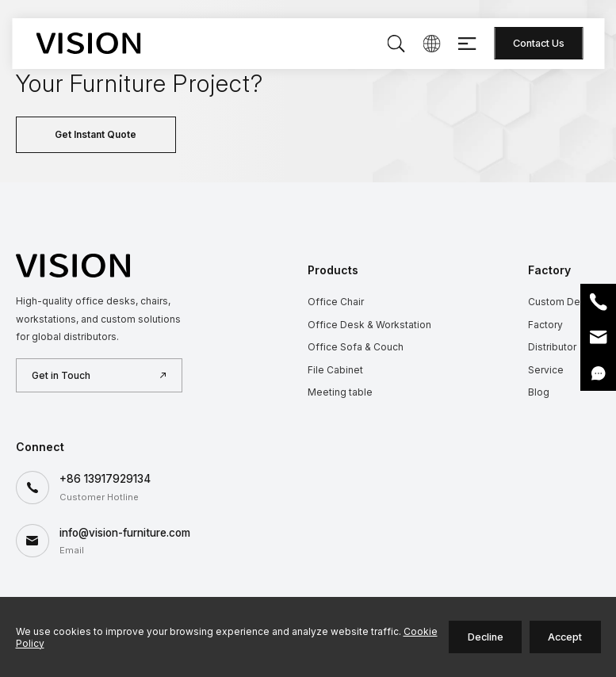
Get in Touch (61, 375)
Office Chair (336, 302)
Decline (486, 637)
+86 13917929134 (105, 479)
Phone (598, 302)
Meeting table (340, 392)
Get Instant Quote (96, 134)
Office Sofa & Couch (356, 347)
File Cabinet (335, 370)
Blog (539, 392)
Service (546, 370)
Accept (565, 637)
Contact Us (539, 43)
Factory (545, 325)
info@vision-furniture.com (125, 533)
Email (598, 337)
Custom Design (564, 302)
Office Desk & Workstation (369, 325)
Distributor (552, 347)
